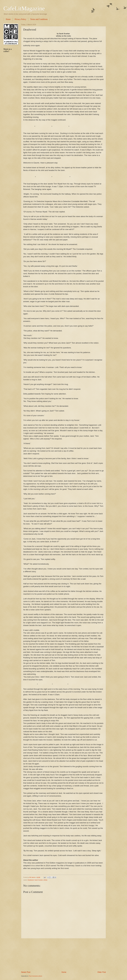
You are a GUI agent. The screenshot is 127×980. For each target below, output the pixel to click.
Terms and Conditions (39, 19)
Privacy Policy (20, 19)
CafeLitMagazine (24, 8)
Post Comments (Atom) (36, 976)
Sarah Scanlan (39, 880)
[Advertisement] (64, 955)
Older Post (102, 972)
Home (8, 19)
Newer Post (26, 972)
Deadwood (31, 880)
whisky (45, 880)
